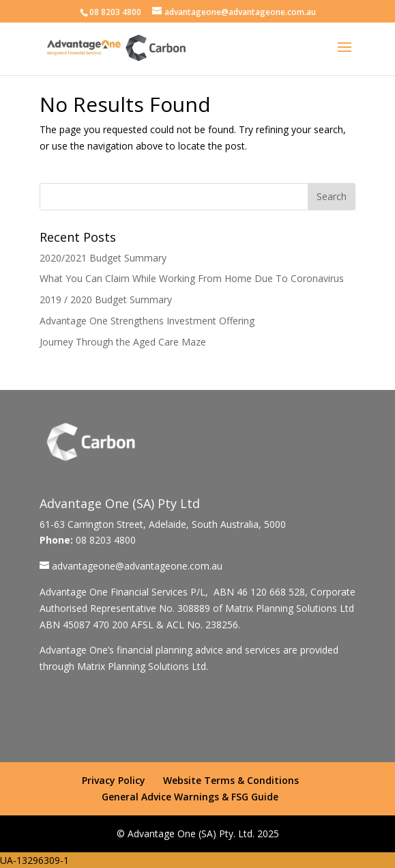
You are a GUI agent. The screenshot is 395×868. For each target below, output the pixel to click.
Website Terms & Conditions (231, 780)
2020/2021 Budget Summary (103, 258)
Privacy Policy (114, 780)
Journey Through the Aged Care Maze (123, 342)
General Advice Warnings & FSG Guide (190, 797)
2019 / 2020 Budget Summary (106, 299)
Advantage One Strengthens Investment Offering (147, 321)
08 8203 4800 (115, 12)
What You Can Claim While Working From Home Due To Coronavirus (192, 278)
